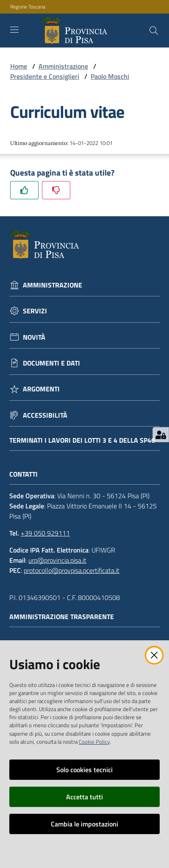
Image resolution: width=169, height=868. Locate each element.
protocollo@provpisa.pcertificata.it (72, 570)
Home (19, 66)
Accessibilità (45, 415)
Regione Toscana (28, 7)
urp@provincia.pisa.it (57, 560)
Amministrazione (63, 66)
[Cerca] (154, 31)
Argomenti (41, 389)
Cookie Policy (94, 742)
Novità (34, 337)
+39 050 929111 (45, 533)
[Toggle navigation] (14, 30)
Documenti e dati (51, 363)
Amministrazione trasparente (66, 617)
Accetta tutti (84, 797)
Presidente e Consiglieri (45, 76)
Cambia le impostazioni (84, 824)
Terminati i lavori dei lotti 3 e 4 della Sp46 (82, 440)
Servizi (35, 311)
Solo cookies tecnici (84, 770)
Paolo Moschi (110, 76)
